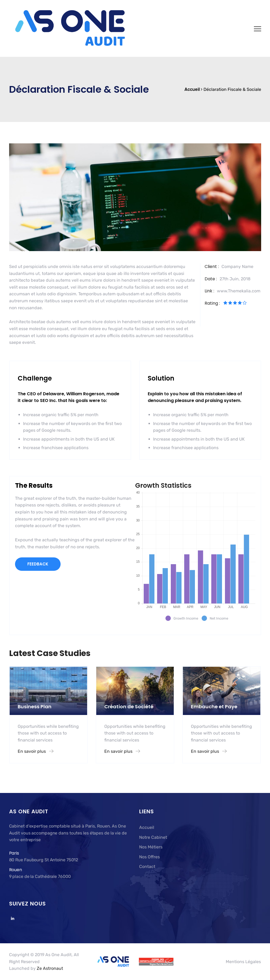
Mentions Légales (243, 962)
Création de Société (129, 707)
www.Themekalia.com (239, 291)
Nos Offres (149, 857)
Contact (147, 867)
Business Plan (35, 707)
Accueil (147, 827)
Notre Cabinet (153, 837)
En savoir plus (36, 751)
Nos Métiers (151, 847)
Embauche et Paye (214, 707)
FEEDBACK (38, 564)
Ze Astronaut (50, 968)
